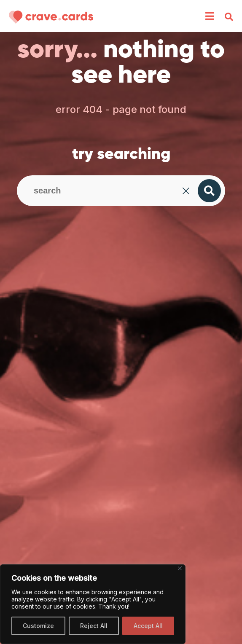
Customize (38, 626)
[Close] (180, 568)
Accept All (148, 626)
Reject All (94, 626)
